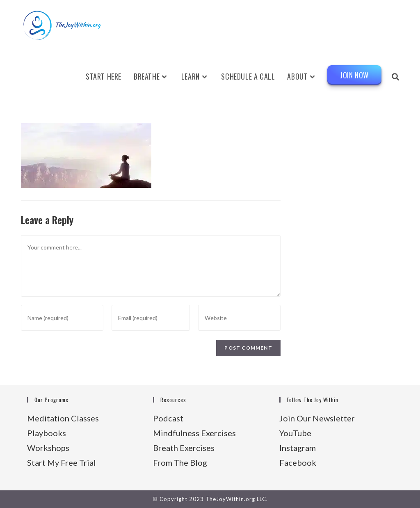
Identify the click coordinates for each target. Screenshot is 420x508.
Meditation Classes (63, 418)
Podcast (168, 418)
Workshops (48, 448)
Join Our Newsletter (317, 418)
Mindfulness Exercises (194, 433)
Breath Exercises (184, 448)
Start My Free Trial (62, 462)
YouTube (295, 433)
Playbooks (47, 433)
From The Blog (180, 462)
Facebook (298, 462)
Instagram (298, 448)
